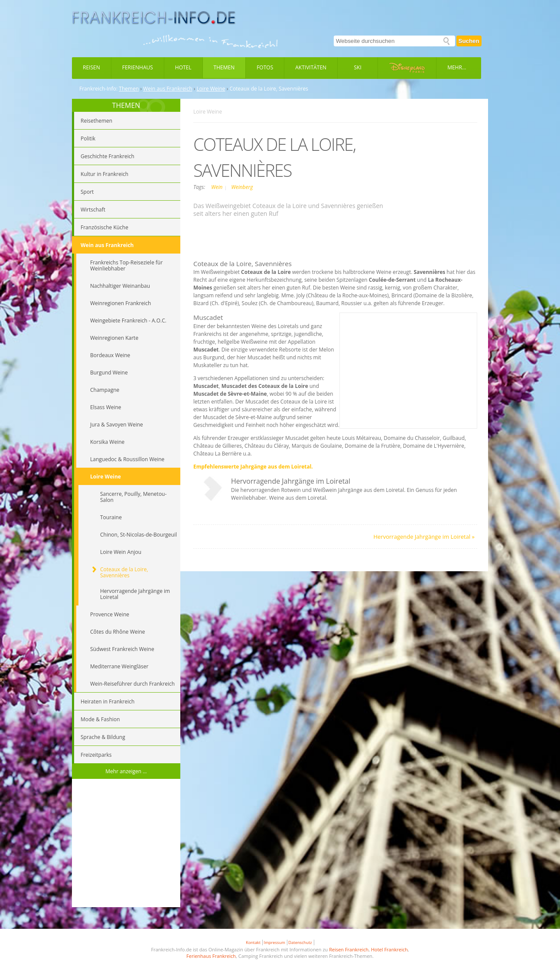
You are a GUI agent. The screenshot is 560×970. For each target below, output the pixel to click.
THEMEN (126, 105)
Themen (224, 67)
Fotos (265, 67)
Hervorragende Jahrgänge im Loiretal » (424, 537)
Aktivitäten (311, 67)
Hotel (183, 67)
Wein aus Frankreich (168, 89)
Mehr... (457, 67)
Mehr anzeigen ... (126, 771)
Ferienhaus (138, 67)
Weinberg (242, 187)
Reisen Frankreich (349, 949)
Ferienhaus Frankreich (211, 956)
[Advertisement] (126, 844)
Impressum (275, 942)
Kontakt (253, 942)
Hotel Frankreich (389, 949)
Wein (217, 187)
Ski (358, 67)
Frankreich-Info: (98, 89)
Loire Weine (211, 89)
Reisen (91, 67)
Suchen (469, 41)
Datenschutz (300, 942)
